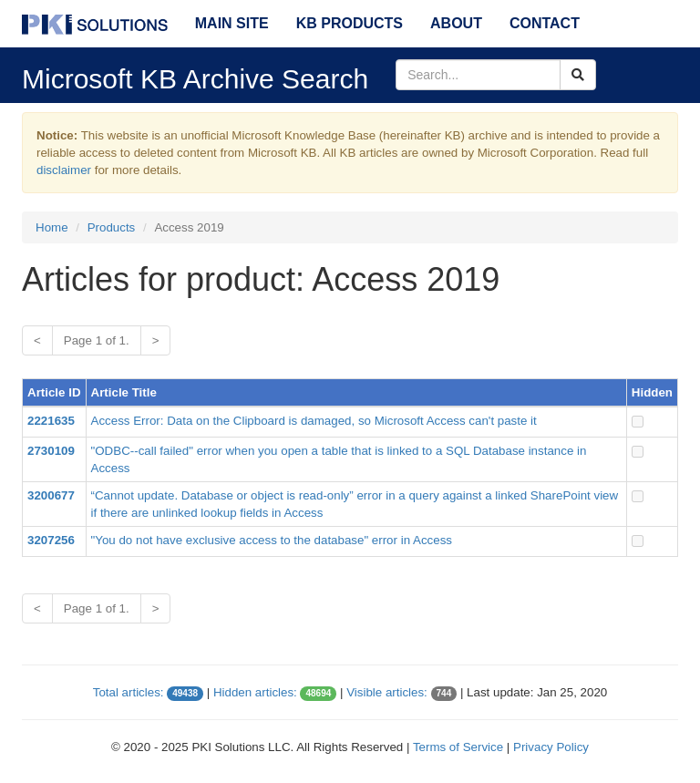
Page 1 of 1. (97, 340)
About (456, 23)
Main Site (232, 23)
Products (112, 227)
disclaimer (64, 170)
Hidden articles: (255, 692)
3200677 (51, 495)
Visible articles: (387, 692)
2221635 (51, 421)
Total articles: (129, 692)
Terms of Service (458, 747)
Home (52, 227)
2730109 (51, 451)
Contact (545, 23)
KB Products (350, 23)
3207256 (51, 540)
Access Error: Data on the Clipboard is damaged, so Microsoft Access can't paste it (314, 421)
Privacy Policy (551, 747)
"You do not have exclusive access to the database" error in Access (272, 540)
